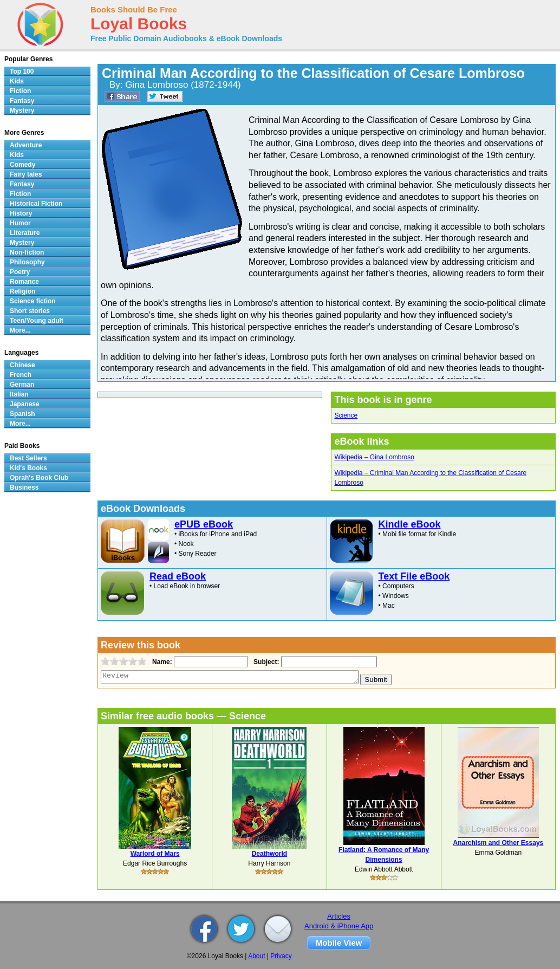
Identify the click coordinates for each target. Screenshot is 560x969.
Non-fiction (27, 252)
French (21, 375)
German (22, 385)
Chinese (22, 365)
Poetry (20, 272)
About (256, 956)
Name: (161, 662)
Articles (339, 916)
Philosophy (27, 262)
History (21, 213)
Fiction (20, 91)
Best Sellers (28, 458)
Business (24, 487)
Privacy (281, 956)
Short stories (30, 311)
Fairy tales (26, 174)
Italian (19, 394)
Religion (22, 291)
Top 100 (22, 71)
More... (20, 330)
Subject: (265, 662)
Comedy (22, 165)
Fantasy (22, 101)
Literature (25, 233)
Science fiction (33, 301)
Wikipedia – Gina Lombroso (374, 457)
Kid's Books (28, 468)
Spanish (22, 414)
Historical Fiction (36, 204)
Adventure (26, 145)
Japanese (25, 404)
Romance (24, 282)
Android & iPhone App (339, 926)
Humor (20, 223)
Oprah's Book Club (39, 478)
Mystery (22, 110)
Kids (17, 81)
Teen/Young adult (37, 321)
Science (346, 415)
